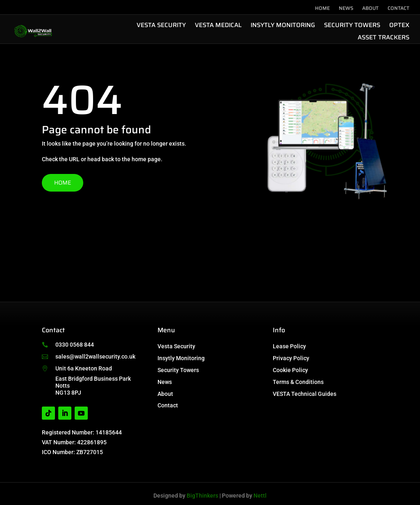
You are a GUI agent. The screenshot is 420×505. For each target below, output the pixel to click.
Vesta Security (161, 26)
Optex (399, 26)
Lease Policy (289, 346)
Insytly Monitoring (283, 26)
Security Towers (352, 26)
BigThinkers (202, 496)
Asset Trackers (383, 38)
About (370, 9)
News (346, 9)
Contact (398, 9)
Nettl (260, 496)
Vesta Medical (218, 26)
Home (322, 9)
